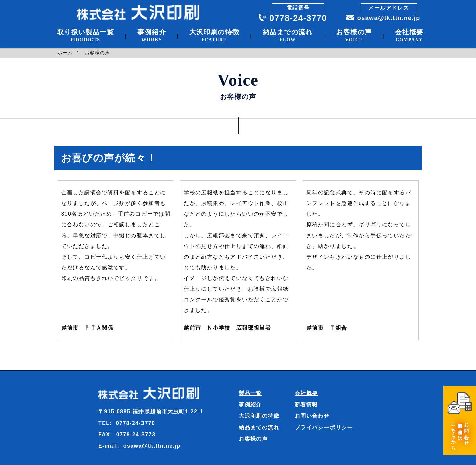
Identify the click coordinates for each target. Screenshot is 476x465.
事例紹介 (250, 405)
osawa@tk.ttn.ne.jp (387, 18)
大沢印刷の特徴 (259, 416)
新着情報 (306, 405)
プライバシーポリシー (324, 427)
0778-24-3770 (298, 18)
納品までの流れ (259, 427)
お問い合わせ (312, 416)
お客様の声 (253, 439)
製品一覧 (250, 393)
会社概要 (306, 393)
